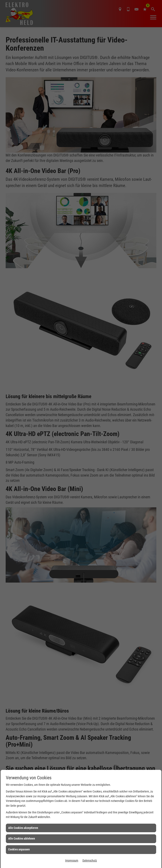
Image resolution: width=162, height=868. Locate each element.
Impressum (72, 860)
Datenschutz (90, 860)
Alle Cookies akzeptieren (23, 828)
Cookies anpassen (19, 849)
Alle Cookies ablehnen (22, 839)
